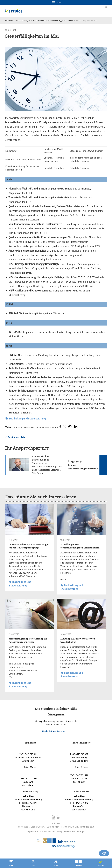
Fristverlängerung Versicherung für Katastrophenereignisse (28, 640)
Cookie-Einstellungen (75, 832)
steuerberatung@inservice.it (83, 469)
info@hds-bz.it (87, 827)
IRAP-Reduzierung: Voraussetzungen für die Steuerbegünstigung (29, 546)
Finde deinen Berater (53, 732)
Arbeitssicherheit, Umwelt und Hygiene (49, 21)
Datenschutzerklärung (51, 832)
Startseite (9, 21)
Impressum (32, 832)
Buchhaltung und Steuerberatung (26, 419)
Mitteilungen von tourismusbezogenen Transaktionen (80, 546)
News (71, 21)
